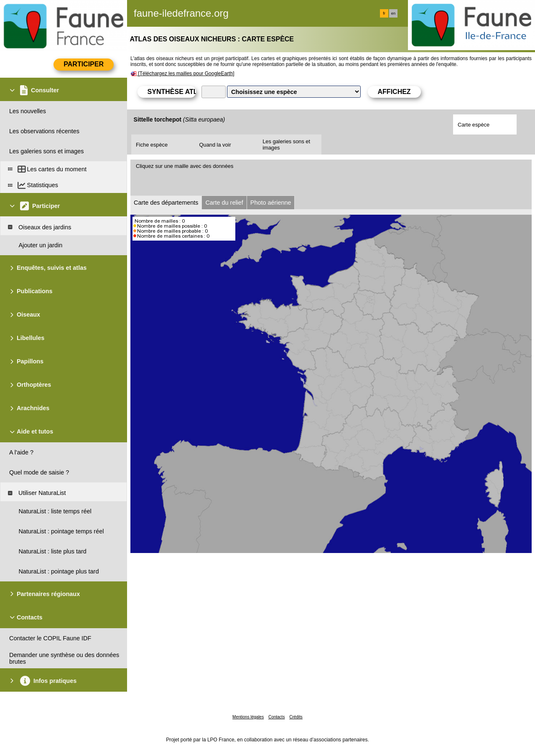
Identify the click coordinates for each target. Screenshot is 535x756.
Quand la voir (215, 145)
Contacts (276, 717)
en (393, 13)
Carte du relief (224, 203)
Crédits (296, 717)
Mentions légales (248, 717)
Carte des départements (166, 203)
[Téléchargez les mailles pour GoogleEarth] (186, 74)
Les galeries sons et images (286, 145)
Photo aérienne (271, 203)
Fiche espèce (152, 145)
